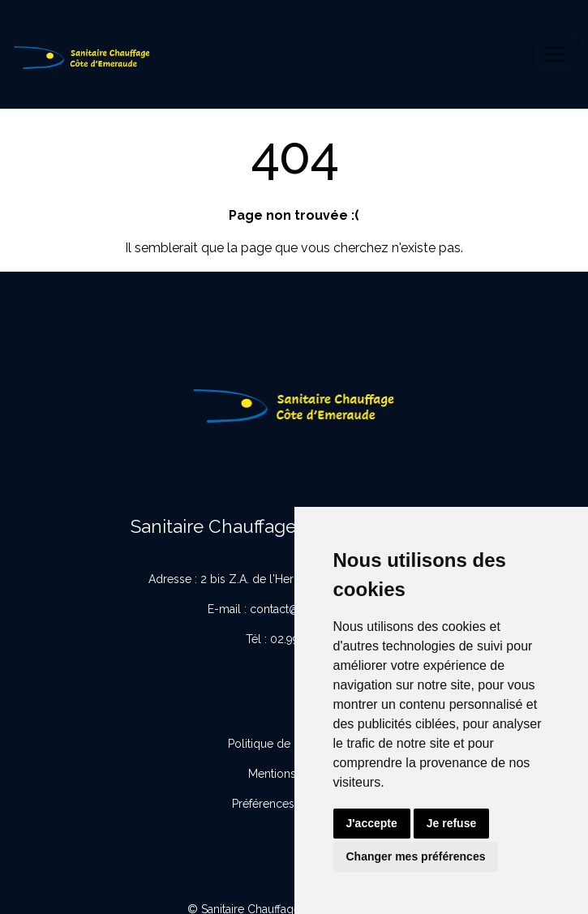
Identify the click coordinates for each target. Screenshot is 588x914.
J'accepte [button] (372, 823)
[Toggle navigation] (556, 54)
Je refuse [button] (451, 823)
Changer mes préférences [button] (416, 856)
